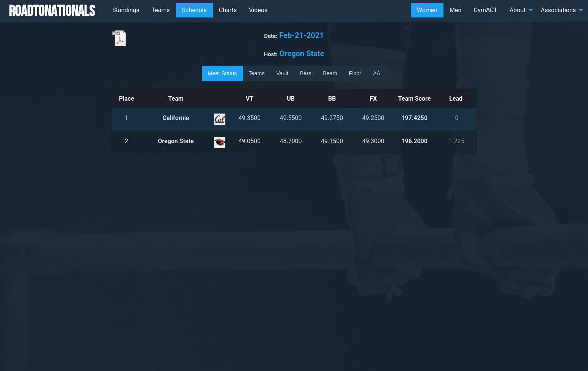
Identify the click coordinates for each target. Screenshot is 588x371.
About (518, 10)
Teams (160, 10)
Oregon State (176, 141)
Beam (330, 73)
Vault (282, 73)
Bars (306, 73)
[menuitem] (126, 10)
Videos (258, 10)
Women (427, 10)
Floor (355, 73)
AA (377, 73)
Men (455, 10)
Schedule (194, 10)
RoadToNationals (52, 11)
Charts (228, 10)
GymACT (485, 10)
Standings (126, 10)
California (176, 118)
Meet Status (222, 73)
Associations (558, 10)
